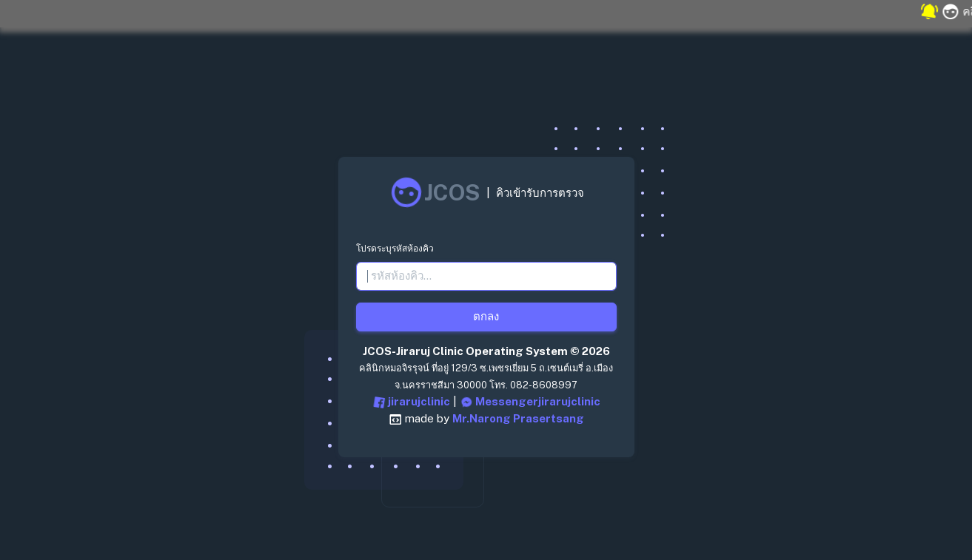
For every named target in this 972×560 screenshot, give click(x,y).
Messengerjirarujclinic (530, 403)
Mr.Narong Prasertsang (518, 418)
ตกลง (486, 316)
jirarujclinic (411, 403)
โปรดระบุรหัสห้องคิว (395, 249)
